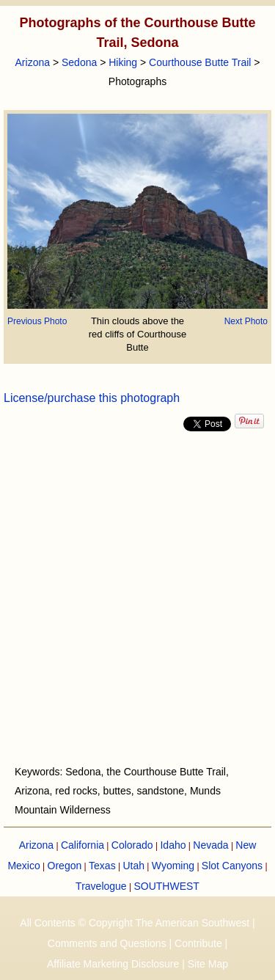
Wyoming (173, 866)
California (82, 845)
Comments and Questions (107, 943)
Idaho (173, 845)
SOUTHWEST (166, 886)
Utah (133, 866)
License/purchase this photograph (92, 398)
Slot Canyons (232, 866)
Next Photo (246, 321)
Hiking (123, 62)
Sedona (79, 62)
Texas (102, 866)
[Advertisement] (137, 598)
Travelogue (101, 886)
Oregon (65, 866)
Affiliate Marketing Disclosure (113, 964)
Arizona (33, 62)
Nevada (210, 845)
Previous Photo (37, 321)
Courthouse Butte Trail (200, 62)
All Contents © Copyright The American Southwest (135, 923)
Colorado (132, 845)
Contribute (198, 943)
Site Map (208, 964)
